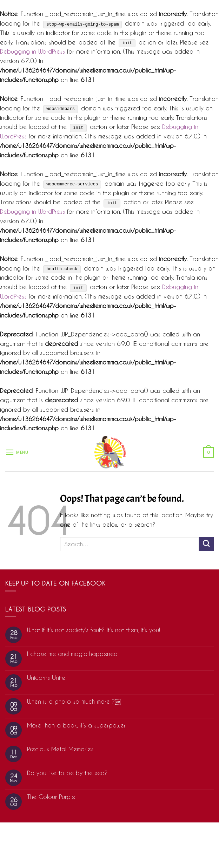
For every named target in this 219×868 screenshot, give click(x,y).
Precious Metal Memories (60, 749)
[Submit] (206, 544)
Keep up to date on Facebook (55, 583)
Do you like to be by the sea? (67, 773)
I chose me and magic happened (72, 654)
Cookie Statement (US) (109, 848)
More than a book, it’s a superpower (76, 725)
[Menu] (17, 452)
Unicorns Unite (46, 678)
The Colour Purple (51, 797)
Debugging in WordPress (32, 51)
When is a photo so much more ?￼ (74, 701)
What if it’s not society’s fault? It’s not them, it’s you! (94, 630)
